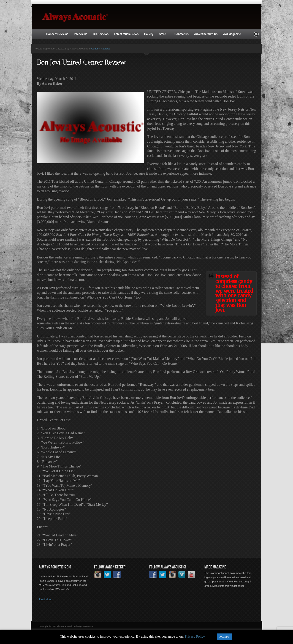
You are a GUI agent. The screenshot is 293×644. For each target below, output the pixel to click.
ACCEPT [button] (224, 637)
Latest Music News (126, 34)
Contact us (182, 34)
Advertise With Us (206, 34)
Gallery (149, 34)
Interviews (81, 34)
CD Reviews (101, 34)
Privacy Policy (195, 636)
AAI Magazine (232, 34)
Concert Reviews (57, 34)
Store (163, 34)
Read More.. (46, 599)
